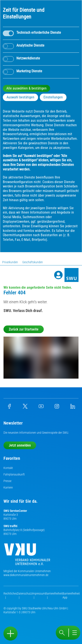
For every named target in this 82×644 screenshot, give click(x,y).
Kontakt (8, 468)
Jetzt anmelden (20, 445)
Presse (7, 481)
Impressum (39, 593)
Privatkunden (10, 262)
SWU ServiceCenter (15, 511)
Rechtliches (10, 593)
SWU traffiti (10, 526)
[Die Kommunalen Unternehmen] (27, 556)
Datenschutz (24, 593)
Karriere (8, 487)
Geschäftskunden (33, 262)
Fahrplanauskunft (14, 474)
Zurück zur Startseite (24, 329)
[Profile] (58, 275)
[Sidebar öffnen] (10, 634)
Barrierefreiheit (54, 593)
